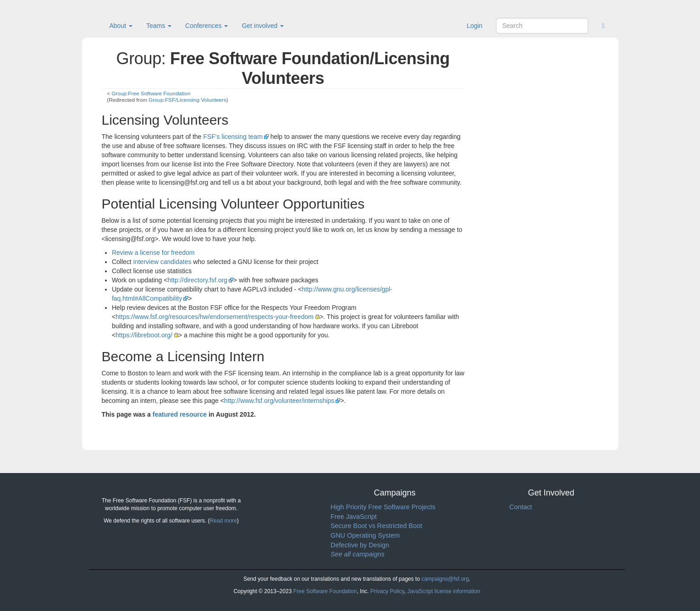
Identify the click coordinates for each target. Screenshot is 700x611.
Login (474, 26)
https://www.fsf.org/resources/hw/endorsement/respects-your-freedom (215, 317)
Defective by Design (360, 545)
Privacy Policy (387, 591)
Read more (223, 521)
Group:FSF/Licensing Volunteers (187, 100)
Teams (159, 26)
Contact (521, 507)
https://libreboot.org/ (144, 335)
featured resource (180, 414)
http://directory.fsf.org (197, 280)
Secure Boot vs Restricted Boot (376, 526)
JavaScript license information (444, 591)
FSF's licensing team (233, 137)
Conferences (207, 26)
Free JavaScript (354, 517)
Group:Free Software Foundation (151, 93)
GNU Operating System (365, 535)
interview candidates (163, 262)
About (121, 26)
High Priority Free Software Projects (383, 507)
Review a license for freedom (153, 253)
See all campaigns (358, 554)
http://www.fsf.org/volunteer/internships (279, 401)
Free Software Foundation (325, 591)
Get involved (263, 26)
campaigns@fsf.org (445, 579)
